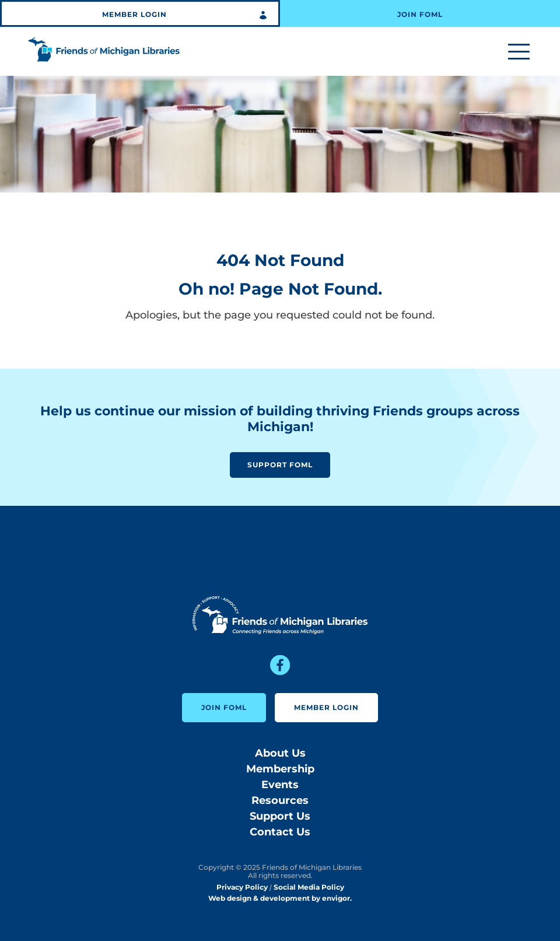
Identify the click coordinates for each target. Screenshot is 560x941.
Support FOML (280, 465)
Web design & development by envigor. (280, 898)
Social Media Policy (309, 887)
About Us (280, 753)
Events (280, 785)
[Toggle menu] (519, 52)
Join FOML (420, 14)
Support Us (280, 816)
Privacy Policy (242, 887)
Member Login (134, 14)
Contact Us (280, 832)
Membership (280, 769)
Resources (280, 800)
